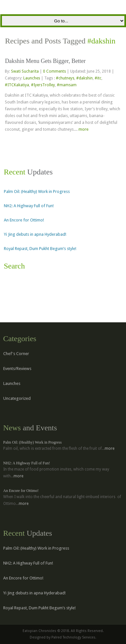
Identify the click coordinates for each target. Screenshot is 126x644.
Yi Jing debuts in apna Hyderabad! (35, 234)
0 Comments (54, 71)
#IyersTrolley (43, 85)
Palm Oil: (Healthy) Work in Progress (37, 191)
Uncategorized (17, 398)
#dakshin (84, 78)
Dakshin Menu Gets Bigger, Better (45, 61)
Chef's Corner (16, 354)
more (84, 129)
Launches (32, 78)
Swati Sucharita (25, 71)
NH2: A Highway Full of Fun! (29, 206)
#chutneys (65, 78)
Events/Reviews (17, 369)
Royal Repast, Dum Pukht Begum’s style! (40, 249)
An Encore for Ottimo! (24, 220)
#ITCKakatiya (17, 85)
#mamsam (67, 85)
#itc (98, 78)
